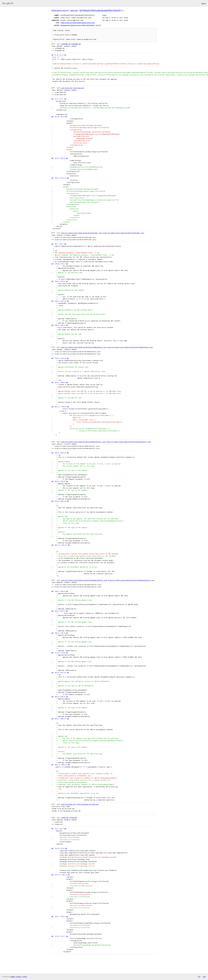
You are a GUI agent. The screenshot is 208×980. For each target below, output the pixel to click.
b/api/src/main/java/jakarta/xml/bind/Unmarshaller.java (131, 580)
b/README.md (76, 44)
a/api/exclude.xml (68, 804)
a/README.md (66, 44)
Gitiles (13, 977)
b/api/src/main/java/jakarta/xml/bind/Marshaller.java (129, 442)
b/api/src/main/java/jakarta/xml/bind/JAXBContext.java (130, 347)
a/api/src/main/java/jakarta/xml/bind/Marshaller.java (83, 442)
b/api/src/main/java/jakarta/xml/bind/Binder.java (124, 233)
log (104, 15)
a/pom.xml (65, 818)
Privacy (19, 977)
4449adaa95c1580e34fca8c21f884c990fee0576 (78, 25)
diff (98, 25)
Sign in (204, 3)
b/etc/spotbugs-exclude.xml (87, 804)
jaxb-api (74, 10)
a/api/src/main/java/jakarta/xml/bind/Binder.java (81, 233)
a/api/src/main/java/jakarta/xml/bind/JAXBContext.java (84, 347)
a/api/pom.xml (66, 88)
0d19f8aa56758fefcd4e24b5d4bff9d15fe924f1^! (101, 10)
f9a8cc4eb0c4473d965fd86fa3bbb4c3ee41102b (78, 23)
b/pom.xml (73, 818)
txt (199, 977)
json (204, 977)
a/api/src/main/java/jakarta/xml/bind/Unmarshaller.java (84, 580)
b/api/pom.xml (78, 88)
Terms (25, 977)
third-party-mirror (60, 10)
